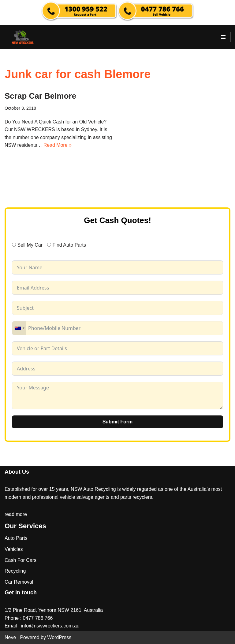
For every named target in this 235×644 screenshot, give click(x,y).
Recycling (15, 571)
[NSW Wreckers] (23, 37)
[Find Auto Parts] (49, 245)
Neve (10, 637)
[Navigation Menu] (223, 37)
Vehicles (14, 549)
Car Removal (19, 582)
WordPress (59, 637)
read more (16, 514)
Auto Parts (16, 538)
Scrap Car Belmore (40, 96)
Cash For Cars (21, 560)
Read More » (58, 145)
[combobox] (19, 328)
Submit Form (118, 422)
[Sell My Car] (14, 245)
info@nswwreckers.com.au (50, 626)
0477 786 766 (38, 618)
